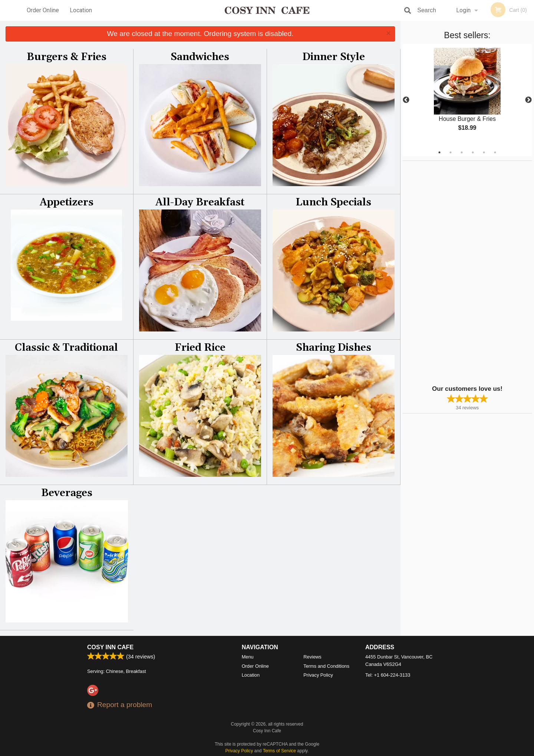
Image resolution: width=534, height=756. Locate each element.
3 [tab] (462, 152)
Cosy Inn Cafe (110, 647)
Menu (248, 657)
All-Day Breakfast (200, 202)
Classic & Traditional (66, 348)
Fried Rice (200, 348)
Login (463, 10)
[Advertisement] (449, 272)
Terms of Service (279, 751)
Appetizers (67, 202)
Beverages (67, 493)
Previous (406, 100)
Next (528, 100)
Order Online (43, 10)
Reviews (312, 657)
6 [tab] (495, 152)
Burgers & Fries (67, 57)
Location (81, 10)
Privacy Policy (318, 675)
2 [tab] (451, 152)
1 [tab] (439, 152)
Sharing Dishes (334, 348)
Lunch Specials (333, 202)
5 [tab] (484, 152)
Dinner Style (334, 57)
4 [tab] (473, 152)
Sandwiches (200, 57)
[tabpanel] (467, 96)
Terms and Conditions (326, 666)
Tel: (388, 675)
